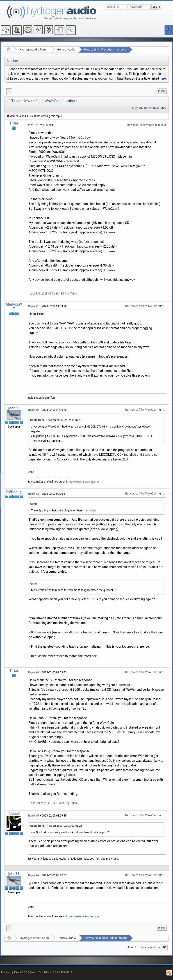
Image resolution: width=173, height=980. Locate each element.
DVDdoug (14, 492)
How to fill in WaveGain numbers (105, 49)
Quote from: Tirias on (56, 420)
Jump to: (133, 947)
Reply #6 (33, 875)
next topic (160, 108)
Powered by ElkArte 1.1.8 (14, 972)
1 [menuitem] (9, 91)
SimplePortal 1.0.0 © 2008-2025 (55, 972)
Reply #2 (33, 410)
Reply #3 (33, 494)
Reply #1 (33, 306)
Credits (33, 972)
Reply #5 (33, 816)
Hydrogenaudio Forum (34, 49)
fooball (14, 814)
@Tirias (34, 883)
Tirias (14, 123)
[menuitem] (162, 91)
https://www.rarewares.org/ (83, 482)
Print (162, 91)
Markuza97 (14, 307)
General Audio (66, 49)
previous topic (141, 108)
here (163, 78)
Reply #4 (33, 672)
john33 (14, 408)
